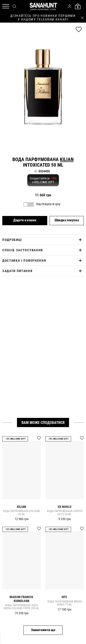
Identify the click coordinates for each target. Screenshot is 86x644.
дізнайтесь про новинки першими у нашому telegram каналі (43, 18)
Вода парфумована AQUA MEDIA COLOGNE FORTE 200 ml (21, 607)
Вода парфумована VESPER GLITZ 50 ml (65, 513)
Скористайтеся (43, 180)
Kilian (67, 159)
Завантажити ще (43, 630)
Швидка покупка (67, 220)
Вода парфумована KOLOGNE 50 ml (22, 513)
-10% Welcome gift (15, 439)
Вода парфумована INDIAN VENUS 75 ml (65, 603)
